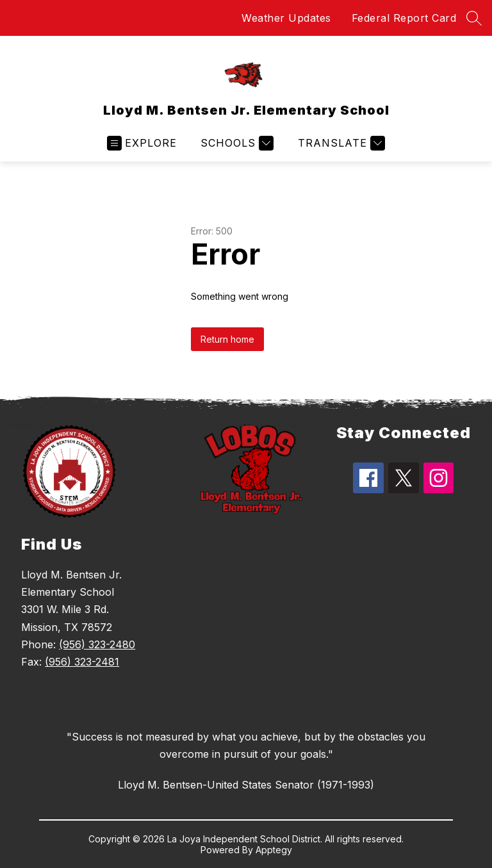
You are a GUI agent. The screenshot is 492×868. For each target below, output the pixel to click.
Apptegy (274, 850)
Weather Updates (286, 18)
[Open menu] (142, 143)
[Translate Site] (340, 143)
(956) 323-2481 (82, 662)
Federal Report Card (404, 18)
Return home (227, 339)
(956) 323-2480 (97, 644)
